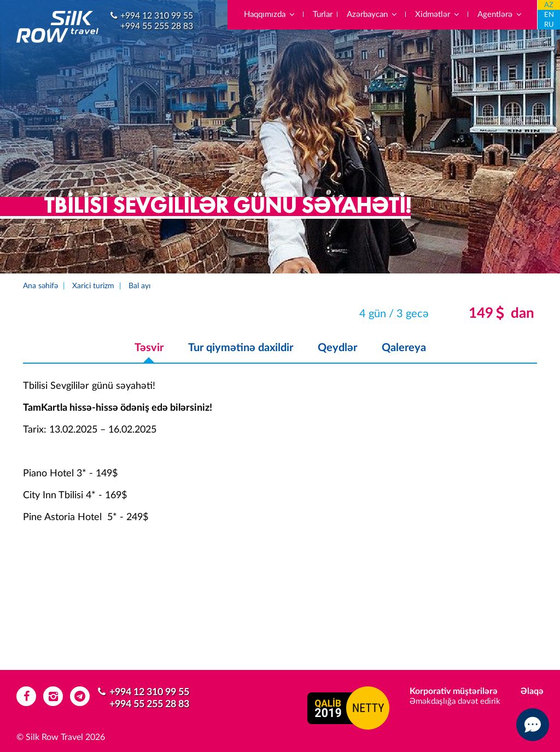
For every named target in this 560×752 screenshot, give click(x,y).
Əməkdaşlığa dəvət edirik (455, 701)
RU (549, 25)
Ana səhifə (40, 286)
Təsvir (149, 348)
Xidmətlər (438, 14)
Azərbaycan (372, 14)
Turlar (323, 14)
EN (549, 15)
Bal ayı (139, 286)
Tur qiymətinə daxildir (241, 348)
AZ (549, 5)
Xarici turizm (93, 286)
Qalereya (404, 348)
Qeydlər (337, 348)
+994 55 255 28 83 (157, 26)
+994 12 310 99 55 (157, 16)
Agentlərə (500, 14)
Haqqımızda (270, 14)
